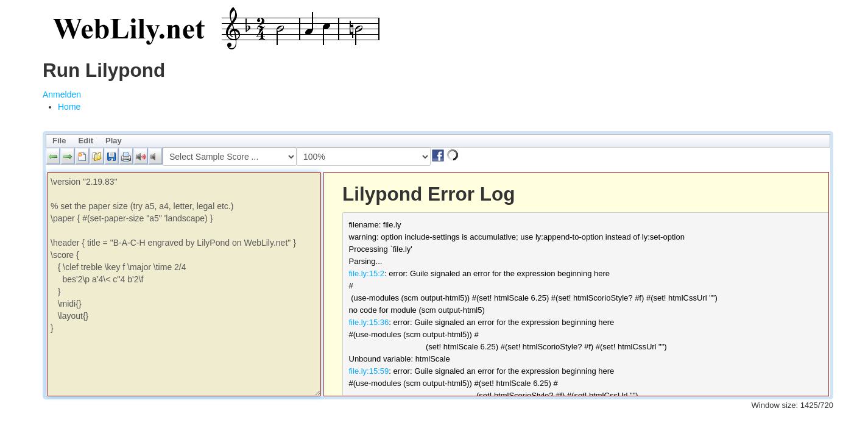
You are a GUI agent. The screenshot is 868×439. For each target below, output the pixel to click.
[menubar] (438, 141)
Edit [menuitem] (86, 141)
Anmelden (62, 95)
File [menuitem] (59, 141)
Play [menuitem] (114, 141)
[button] (53, 156)
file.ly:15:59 (369, 371)
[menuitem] (69, 107)
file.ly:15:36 (369, 322)
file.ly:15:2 (367, 273)
